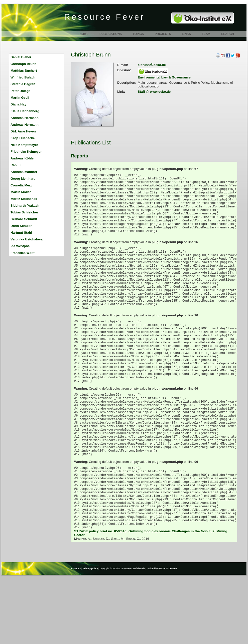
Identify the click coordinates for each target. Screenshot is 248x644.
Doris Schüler (21, 226)
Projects (163, 34)
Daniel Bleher (21, 57)
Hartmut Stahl (21, 233)
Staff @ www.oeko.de (154, 92)
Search (228, 34)
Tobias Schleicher (24, 212)
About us (76, 636)
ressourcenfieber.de (134, 636)
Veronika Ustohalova (27, 239)
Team (206, 34)
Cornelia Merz (21, 185)
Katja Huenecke (23, 138)
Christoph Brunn (23, 64)
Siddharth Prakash (25, 206)
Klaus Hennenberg (25, 111)
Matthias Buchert (24, 71)
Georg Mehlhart (23, 179)
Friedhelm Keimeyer (26, 152)
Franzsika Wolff (23, 253)
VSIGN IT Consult (168, 636)
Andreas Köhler (23, 158)
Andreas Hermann (25, 118)
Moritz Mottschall (24, 199)
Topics (138, 34)
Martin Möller (21, 192)
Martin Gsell (20, 98)
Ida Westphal (21, 246)
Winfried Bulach (23, 77)
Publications (111, 34)
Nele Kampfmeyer (24, 145)
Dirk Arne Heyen (23, 131)
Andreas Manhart (24, 172)
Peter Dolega (20, 91)
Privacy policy (90, 636)
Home (84, 34)
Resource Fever (104, 17)
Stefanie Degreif (23, 84)
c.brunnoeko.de (152, 65)
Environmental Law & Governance (164, 77)
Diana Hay (18, 104)
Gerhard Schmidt (24, 219)
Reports (80, 156)
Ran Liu (17, 165)
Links (186, 34)
